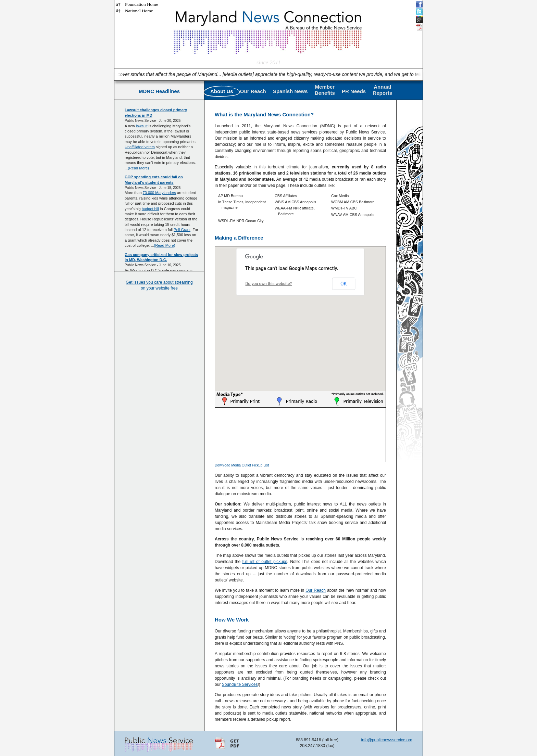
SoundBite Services (240, 684)
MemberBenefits (325, 90)
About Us (222, 91)
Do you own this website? (269, 284)
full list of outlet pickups (265, 562)
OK (344, 284)
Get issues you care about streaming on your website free (159, 285)
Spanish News (290, 91)
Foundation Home (142, 4)
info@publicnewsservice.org (387, 740)
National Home (139, 11)
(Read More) (138, 168)
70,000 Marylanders (159, 193)
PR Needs (354, 91)
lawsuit (142, 126)
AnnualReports (382, 90)
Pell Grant (182, 230)
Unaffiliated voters (140, 147)
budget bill (150, 209)
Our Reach (253, 91)
